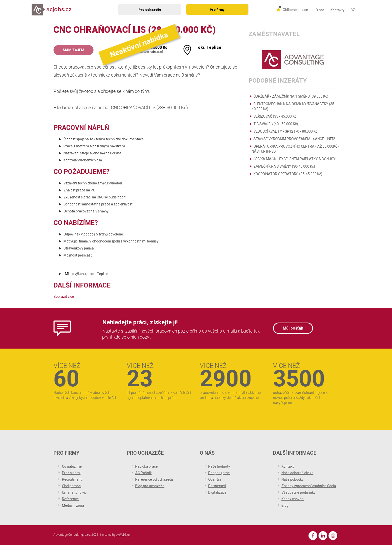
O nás (320, 10)
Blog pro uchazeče (150, 486)
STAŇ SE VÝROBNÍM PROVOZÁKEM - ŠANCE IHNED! (294, 139)
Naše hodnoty (219, 466)
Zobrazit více (64, 297)
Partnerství (217, 486)
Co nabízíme (72, 466)
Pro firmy (217, 10)
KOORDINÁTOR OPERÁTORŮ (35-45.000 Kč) (288, 174)
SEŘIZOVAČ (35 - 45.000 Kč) (275, 116)
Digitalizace (217, 492)
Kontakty (337, 10)
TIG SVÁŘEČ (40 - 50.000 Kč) (276, 124)
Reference (70, 499)
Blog (285, 505)
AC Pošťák (143, 473)
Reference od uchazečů (154, 479)
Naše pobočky (292, 479)
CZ (353, 10)
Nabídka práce (146, 466)
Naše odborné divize (297, 473)
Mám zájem (73, 50)
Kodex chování (293, 499)
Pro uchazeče (150, 10)
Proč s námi (71, 473)
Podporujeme (219, 473)
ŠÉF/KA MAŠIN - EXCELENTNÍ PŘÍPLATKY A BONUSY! (295, 159)
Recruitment (72, 479)
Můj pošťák (293, 328)
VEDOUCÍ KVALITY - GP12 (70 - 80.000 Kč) (286, 131)
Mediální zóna (73, 505)
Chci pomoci (72, 486)
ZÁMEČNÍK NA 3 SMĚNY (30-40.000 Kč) (284, 166)
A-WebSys (123, 535)
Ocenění (215, 479)
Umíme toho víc (74, 492)
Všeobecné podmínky (298, 492)
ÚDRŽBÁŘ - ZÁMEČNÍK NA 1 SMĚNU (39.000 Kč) (291, 96)
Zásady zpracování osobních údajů (309, 486)
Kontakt (288, 466)
